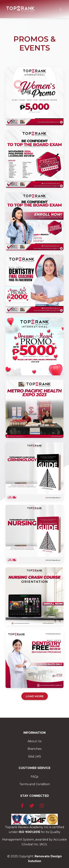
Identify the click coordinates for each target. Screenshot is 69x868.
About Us (34, 741)
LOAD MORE (35, 696)
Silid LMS (35, 757)
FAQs (34, 777)
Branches (34, 749)
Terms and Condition (35, 784)
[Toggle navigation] (61, 9)
